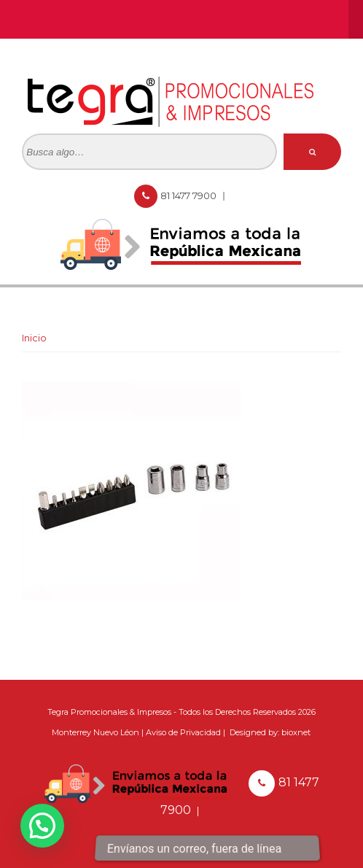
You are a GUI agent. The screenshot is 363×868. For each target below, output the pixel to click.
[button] (42, 826)
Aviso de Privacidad (183, 732)
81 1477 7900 (190, 195)
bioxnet (296, 732)
